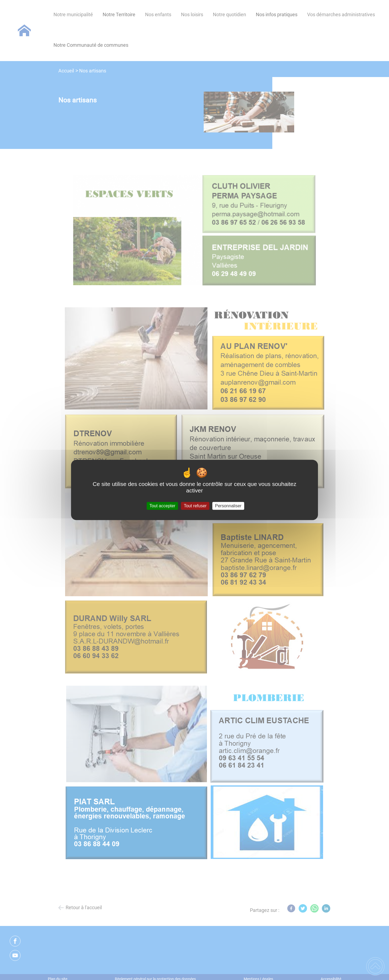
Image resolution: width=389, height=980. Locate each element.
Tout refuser (195, 506)
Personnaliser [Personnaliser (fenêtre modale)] (228, 506)
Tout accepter (162, 506)
